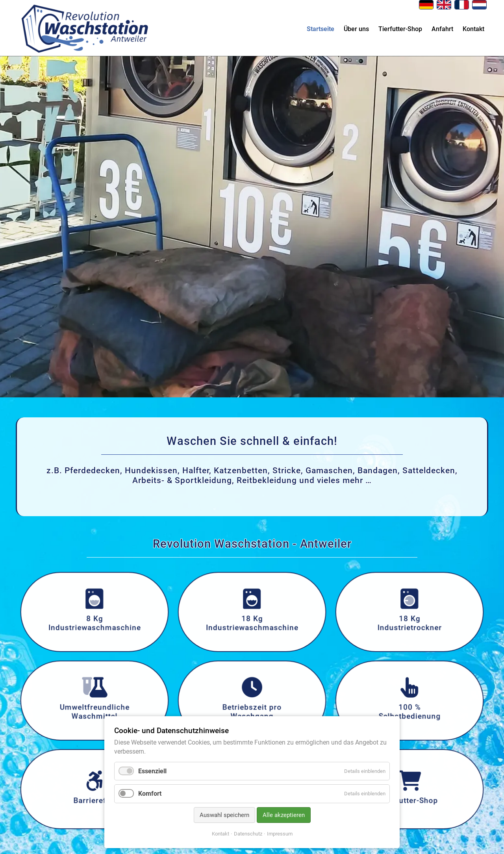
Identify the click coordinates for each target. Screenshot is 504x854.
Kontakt (473, 29)
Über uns (356, 29)
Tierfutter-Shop (400, 29)
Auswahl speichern (224, 815)
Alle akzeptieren (284, 815)
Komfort (150, 794)
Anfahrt (442, 29)
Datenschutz (248, 834)
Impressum (280, 834)
